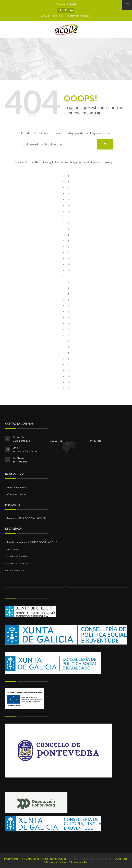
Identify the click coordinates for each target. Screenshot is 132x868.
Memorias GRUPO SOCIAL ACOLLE (26, 518)
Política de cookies (79, 862)
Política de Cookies (17, 556)
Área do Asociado (17, 487)
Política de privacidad (18, 563)
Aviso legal (13, 549)
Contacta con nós (17, 494)
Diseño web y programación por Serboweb (90, 859)
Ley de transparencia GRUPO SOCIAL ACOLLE (32, 542)
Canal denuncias (16, 570)
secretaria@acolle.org (25, 451)
